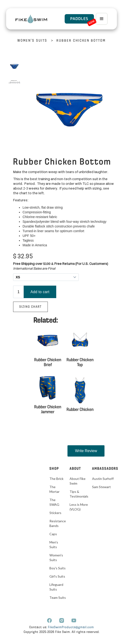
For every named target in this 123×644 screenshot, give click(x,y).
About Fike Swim (78, 481)
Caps (53, 534)
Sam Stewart (101, 487)
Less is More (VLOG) (79, 507)
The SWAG (54, 502)
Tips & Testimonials (79, 494)
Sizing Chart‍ (30, 307)
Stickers (55, 513)
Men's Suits (54, 545)
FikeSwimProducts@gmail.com (71, 627)
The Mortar (54, 489)
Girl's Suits (57, 576)
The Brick (56, 479)
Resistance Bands (58, 523)
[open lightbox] (14, 66)
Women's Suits (32, 41)
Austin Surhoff (103, 479)
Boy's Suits (58, 568)
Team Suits (58, 597)
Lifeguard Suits (56, 587)
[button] (102, 19)
